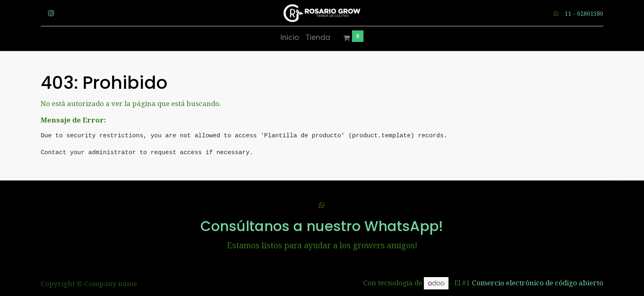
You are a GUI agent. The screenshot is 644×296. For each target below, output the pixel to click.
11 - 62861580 (584, 13)
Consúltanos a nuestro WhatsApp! (322, 226)
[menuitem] (290, 38)
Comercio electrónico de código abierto (538, 283)
